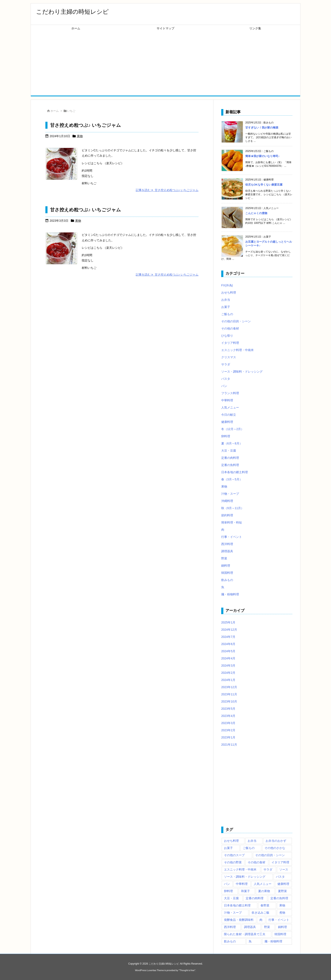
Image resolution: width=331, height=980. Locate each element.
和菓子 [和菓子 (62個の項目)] (246, 891)
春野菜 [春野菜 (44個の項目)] (265, 905)
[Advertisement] (165, 64)
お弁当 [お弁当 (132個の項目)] (252, 841)
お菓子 (226, 307)
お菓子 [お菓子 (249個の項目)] (228, 848)
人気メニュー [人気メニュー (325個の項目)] (263, 884)
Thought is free (187, 970)
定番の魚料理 (230, 465)
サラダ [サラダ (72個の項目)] (268, 869)
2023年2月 (228, 730)
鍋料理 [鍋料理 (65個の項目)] (282, 927)
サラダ (226, 364)
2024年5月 (228, 651)
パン (224, 386)
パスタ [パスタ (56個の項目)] (280, 877)
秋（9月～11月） (233, 508)
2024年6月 (228, 644)
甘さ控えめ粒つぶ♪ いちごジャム (85, 125)
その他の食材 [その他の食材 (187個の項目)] (256, 862)
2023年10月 (229, 701)
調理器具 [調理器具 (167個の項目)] (250, 927)
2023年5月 (228, 709)
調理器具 (227, 551)
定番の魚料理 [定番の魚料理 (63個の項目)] (279, 898)
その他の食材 (230, 328)
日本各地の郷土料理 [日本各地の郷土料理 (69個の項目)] (237, 905)
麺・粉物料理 (230, 594)
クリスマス (229, 357)
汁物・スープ (230, 494)
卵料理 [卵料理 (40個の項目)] (228, 891)
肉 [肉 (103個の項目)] (261, 920)
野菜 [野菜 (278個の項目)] (267, 927)
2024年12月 (229, 630)
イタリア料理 (230, 343)
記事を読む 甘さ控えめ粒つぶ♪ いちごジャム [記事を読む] (167, 190)
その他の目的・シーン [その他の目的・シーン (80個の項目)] (270, 855)
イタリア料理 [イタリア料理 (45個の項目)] (280, 862)
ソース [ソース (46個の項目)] (284, 869)
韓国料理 (227, 573)
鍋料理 (226, 566)
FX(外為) (227, 285)
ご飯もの (227, 314)
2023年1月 (228, 737)
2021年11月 (229, 745)
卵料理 (226, 436)
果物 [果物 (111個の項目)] (282, 905)
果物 (80, 136)
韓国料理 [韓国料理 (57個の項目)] (280, 934)
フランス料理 (230, 393)
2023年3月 (228, 723)
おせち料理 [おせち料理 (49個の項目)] (231, 841)
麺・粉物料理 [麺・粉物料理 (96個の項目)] (273, 941)
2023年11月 (229, 694)
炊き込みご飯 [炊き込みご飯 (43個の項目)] (260, 913)
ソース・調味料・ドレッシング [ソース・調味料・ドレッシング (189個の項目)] (245, 877)
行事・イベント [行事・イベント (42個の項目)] (279, 920)
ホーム (55, 111)
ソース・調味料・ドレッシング (242, 372)
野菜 (224, 558)
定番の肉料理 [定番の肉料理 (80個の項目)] (255, 898)
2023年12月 (229, 687)
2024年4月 (228, 658)
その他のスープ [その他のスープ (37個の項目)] (234, 855)
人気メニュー (230, 407)
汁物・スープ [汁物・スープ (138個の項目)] (233, 913)
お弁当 (226, 300)
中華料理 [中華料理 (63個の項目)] (242, 884)
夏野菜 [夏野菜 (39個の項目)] (282, 891)
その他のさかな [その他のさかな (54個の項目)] (275, 848)
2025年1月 (228, 622)
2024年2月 (228, 673)
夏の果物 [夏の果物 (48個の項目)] (264, 891)
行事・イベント (232, 537)
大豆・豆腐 (229, 451)
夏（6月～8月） (232, 443)
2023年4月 (228, 716)
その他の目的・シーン (236, 321)
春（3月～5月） (232, 479)
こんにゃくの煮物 (256, 213)
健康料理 (227, 422)
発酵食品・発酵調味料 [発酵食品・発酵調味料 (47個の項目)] (239, 920)
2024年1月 (228, 680)
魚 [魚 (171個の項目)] (250, 941)
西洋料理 (227, 544)
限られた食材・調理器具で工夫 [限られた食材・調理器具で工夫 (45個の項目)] (245, 934)
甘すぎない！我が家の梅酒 (262, 128)
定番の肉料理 (230, 458)
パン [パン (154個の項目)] (227, 884)
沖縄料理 (227, 501)
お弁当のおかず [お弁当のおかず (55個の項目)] (276, 841)
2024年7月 (228, 637)
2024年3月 (228, 666)
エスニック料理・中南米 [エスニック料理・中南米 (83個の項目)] (240, 869)
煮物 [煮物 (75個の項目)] (282, 913)
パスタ (226, 379)
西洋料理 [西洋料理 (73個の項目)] (230, 927)
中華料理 (227, 400)
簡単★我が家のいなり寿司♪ (262, 156)
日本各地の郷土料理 (235, 472)
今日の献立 (229, 415)
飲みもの (227, 580)
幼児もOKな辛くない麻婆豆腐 (264, 185)
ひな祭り (227, 336)
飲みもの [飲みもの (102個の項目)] (230, 941)
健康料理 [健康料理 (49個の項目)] (283, 884)
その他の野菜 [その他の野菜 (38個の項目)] (233, 862)
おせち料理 (229, 292)
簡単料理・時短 (232, 522)
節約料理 (227, 515)
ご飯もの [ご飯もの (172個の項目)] (249, 848)
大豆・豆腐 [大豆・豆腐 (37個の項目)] (231, 898)
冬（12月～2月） (233, 429)
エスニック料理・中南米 (237, 350)
